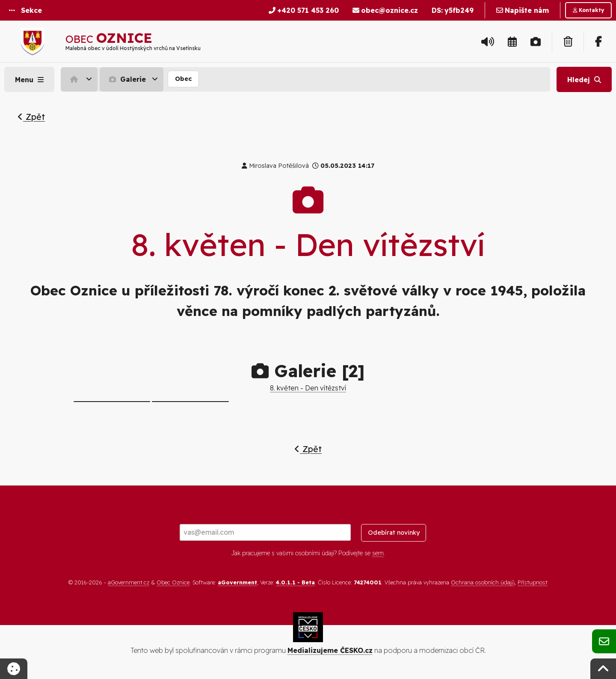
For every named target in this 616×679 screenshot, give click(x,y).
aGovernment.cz (129, 582)
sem (378, 553)
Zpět (31, 117)
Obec (183, 79)
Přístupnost (533, 582)
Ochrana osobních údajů (483, 582)
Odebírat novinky (394, 533)
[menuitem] (80, 79)
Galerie (126, 79)
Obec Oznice (173, 582)
